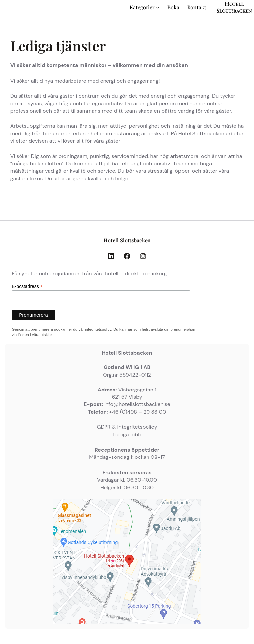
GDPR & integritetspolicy (127, 427)
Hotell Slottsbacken (127, 240)
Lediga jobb (127, 435)
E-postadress (27, 286)
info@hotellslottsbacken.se (137, 404)
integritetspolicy (98, 329)
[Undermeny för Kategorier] (158, 7)
